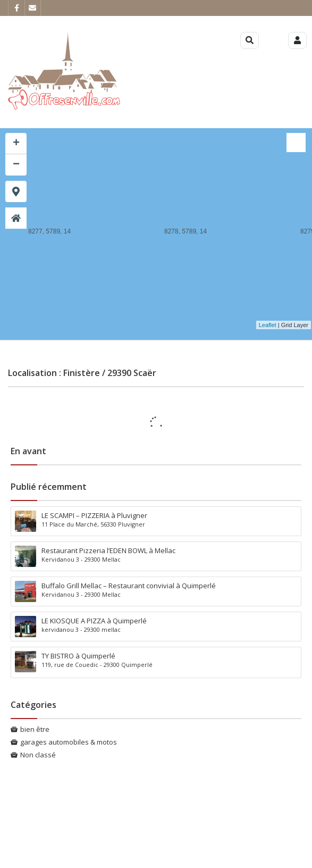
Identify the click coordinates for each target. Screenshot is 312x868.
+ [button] (16, 144)
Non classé (38, 755)
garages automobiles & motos (69, 742)
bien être (35, 729)
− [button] (16, 165)
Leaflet (268, 325)
